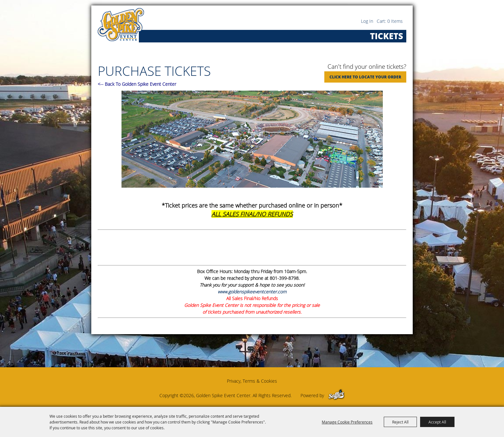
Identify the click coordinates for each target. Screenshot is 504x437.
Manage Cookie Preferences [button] (347, 422)
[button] (252, 140)
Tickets (387, 36)
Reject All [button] (400, 422)
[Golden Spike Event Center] (121, 25)
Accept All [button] (437, 422)
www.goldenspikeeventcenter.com (252, 292)
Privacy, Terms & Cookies (252, 381)
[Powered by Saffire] (336, 395)
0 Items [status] (395, 21)
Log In (367, 21)
